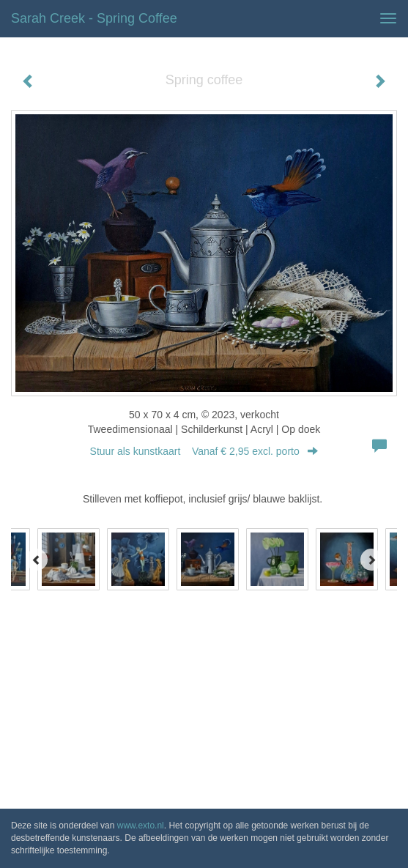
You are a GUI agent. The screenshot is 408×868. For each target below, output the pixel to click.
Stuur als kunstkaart (204, 451)
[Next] (371, 560)
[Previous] (37, 560)
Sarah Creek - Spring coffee (94, 18)
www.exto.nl (141, 826)
